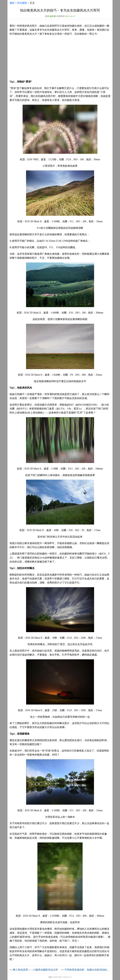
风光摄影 (22, 3)
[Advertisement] (60, 58)
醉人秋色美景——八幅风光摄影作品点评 (35, 970)
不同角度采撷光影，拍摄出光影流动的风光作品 (91, 970)
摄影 (12, 3)
